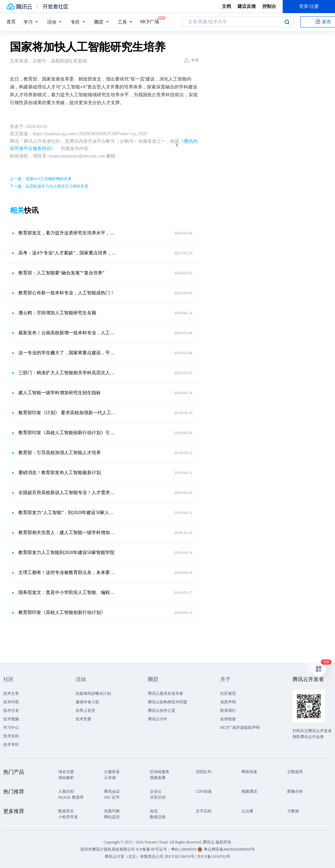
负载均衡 (112, 811)
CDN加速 (204, 791)
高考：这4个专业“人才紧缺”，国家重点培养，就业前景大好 (68, 253)
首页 (11, 22)
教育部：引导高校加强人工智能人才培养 (60, 453)
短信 (154, 811)
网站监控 (112, 817)
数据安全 (66, 811)
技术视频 (11, 719)
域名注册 (66, 772)
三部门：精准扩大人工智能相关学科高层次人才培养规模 (68, 373)
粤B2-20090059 (184, 849)
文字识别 (203, 811)
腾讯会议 (112, 791)
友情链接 (228, 719)
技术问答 (11, 702)
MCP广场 (150, 21)
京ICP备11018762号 (214, 857)
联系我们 (228, 711)
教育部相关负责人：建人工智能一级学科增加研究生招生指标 (68, 533)
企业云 (156, 791)
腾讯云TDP (158, 719)
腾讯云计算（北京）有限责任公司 (134, 857)
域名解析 (66, 778)
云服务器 (112, 772)
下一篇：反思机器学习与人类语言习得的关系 (49, 186)
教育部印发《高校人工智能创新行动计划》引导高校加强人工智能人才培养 (68, 433)
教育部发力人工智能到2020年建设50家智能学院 (66, 553)
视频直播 (158, 778)
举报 (192, 60)
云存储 (110, 778)
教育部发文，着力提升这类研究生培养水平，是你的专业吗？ (68, 233)
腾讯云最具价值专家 (166, 693)
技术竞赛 (83, 719)
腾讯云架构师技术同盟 (167, 702)
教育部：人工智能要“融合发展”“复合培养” (61, 273)
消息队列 (203, 772)
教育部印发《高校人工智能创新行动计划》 (62, 612)
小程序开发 (68, 817)
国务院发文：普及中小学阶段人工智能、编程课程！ (68, 592)
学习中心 (11, 728)
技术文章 (11, 693)
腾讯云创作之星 (162, 711)
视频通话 (249, 791)
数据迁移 (158, 817)
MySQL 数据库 (71, 797)
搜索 (287, 22)
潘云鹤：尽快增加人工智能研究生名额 (57, 313)
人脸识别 (66, 791)
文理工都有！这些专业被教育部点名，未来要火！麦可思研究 (68, 573)
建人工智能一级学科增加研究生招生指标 (60, 393)
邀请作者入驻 (87, 702)
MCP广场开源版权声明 (240, 728)
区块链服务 (160, 772)
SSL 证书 (112, 797)
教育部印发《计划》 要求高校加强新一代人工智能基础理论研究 (68, 413)
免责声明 (228, 702)
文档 (226, 6)
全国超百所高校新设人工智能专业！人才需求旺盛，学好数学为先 (68, 493)
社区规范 (228, 693)
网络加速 (249, 772)
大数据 (293, 811)
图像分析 (295, 791)
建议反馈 (247, 6)
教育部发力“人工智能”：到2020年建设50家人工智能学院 (68, 513)
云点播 (247, 811)
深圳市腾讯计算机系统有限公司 (108, 849)
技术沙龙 (11, 711)
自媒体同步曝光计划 (93, 693)
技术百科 (11, 736)
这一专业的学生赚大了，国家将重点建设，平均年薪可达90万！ (68, 353)
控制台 (269, 6)
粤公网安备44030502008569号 (229, 849)
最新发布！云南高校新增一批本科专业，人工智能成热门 (68, 333)
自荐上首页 (85, 711)
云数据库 (295, 772)
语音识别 (158, 797)
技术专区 (11, 745)
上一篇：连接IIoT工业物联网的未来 (41, 179)
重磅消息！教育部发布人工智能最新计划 (60, 473)
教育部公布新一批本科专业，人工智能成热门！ (66, 293)
